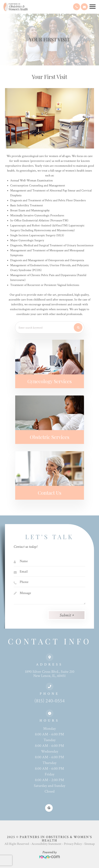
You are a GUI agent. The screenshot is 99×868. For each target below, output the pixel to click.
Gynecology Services (49, 381)
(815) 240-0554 (49, 701)
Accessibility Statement (46, 844)
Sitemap (89, 844)
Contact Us (50, 493)
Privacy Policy (73, 844)
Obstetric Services (50, 437)
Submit (65, 615)
